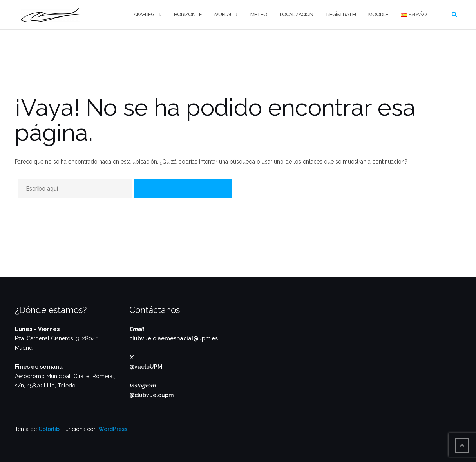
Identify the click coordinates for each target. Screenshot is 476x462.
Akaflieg (144, 14)
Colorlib (49, 429)
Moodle (378, 14)
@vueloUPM (146, 367)
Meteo (259, 14)
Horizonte (188, 14)
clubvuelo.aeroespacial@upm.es (174, 338)
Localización (296, 14)
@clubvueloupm (151, 395)
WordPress (113, 429)
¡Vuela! (223, 14)
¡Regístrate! (341, 14)
